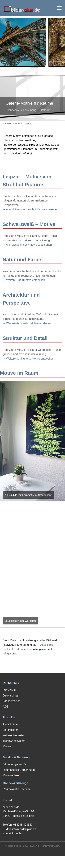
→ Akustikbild (45, 645)
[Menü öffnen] (59, 8)
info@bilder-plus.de (24, 829)
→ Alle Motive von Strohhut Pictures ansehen (30, 209)
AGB (6, 707)
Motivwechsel (11, 775)
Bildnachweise (12, 701)
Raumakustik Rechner (16, 789)
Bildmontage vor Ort (15, 764)
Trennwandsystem (14, 741)
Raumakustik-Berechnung (19, 770)
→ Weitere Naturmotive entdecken (24, 280)
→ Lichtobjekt (12, 649)
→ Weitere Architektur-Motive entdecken (27, 323)
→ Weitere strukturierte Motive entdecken (28, 359)
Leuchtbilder (10, 730)
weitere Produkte (13, 735)
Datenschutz (10, 696)
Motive (18, 123)
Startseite (7, 123)
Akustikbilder (11, 724)
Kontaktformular (13, 833)
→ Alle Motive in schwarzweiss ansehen (27, 245)
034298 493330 (23, 825)
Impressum (10, 690)
